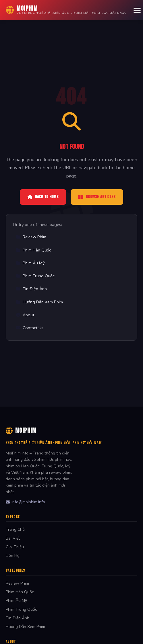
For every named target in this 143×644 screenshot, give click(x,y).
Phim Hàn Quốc (33, 250)
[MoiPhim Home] (66, 10)
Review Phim (31, 237)
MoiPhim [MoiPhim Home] (21, 431)
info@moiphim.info (25, 502)
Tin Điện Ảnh (31, 289)
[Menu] (137, 10)
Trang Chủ (15, 529)
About (25, 315)
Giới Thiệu (15, 547)
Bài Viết (13, 538)
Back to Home (43, 197)
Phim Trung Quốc (35, 276)
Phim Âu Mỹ (30, 263)
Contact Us (30, 328)
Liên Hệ (12, 556)
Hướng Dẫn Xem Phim (39, 302)
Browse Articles (97, 197)
